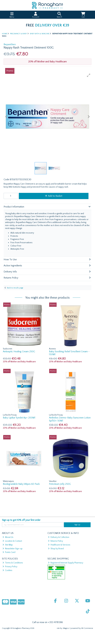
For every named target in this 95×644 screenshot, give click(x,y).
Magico (66, 628)
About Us (8, 537)
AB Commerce (87, 628)
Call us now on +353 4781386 (47, 622)
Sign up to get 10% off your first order (21, 520)
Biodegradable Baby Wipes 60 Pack (21, 484)
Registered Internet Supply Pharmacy (66, 563)
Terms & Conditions (13, 563)
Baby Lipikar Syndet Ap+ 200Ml (19, 418)
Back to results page (15, 288)
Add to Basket (54, 196)
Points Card (9, 552)
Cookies (7, 570)
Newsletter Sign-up (13, 549)
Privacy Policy (10, 567)
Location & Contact (12, 541)
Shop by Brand (56, 549)
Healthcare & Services (59, 545)
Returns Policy (56, 541)
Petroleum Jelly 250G (60, 484)
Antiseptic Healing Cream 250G (19, 352)
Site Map (8, 545)
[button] (89, 75)
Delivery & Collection (59, 537)
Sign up (77, 525)
